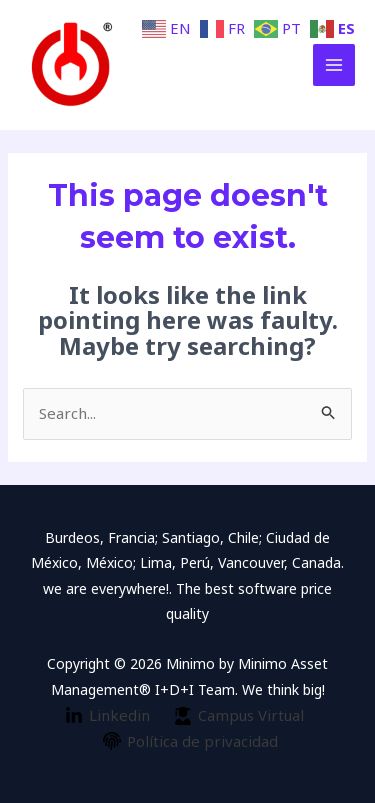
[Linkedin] (107, 716)
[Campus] (239, 716)
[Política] (190, 741)
